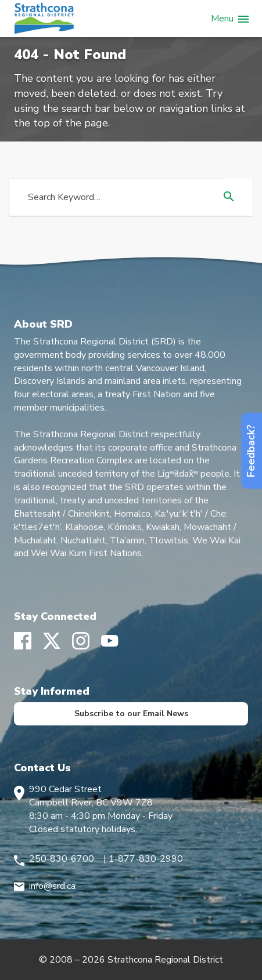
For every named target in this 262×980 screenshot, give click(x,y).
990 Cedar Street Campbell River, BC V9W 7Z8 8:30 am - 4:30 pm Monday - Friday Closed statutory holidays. (101, 809)
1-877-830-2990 (146, 859)
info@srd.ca (52, 886)
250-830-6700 (62, 859)
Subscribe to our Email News (131, 714)
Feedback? (251, 451)
